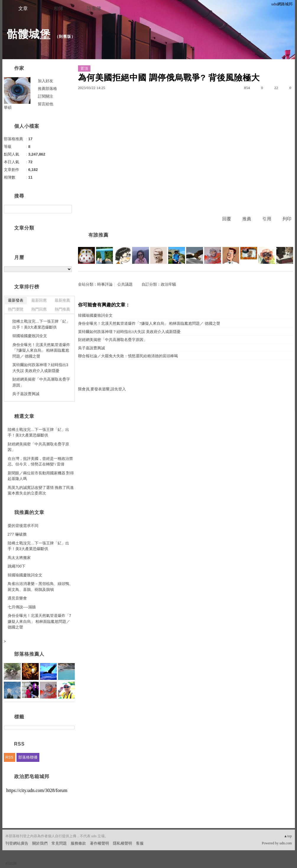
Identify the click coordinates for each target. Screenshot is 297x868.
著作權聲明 (99, 843)
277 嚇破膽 (17, 534)
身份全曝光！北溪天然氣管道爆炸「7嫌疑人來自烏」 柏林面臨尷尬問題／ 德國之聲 (149, 323)
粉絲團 (11, 863)
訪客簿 (94, 8)
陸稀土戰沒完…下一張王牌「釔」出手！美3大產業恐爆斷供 (41, 324)
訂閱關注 (46, 96)
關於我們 (40, 843)
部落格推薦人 (29, 654)
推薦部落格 (47, 89)
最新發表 (16, 300)
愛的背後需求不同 (23, 526)
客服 (140, 843)
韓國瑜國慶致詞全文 (95, 315)
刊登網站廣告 (17, 843)
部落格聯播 (28, 757)
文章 (23, 8)
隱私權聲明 (122, 843)
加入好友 (46, 81)
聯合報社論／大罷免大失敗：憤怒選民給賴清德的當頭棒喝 (128, 356)
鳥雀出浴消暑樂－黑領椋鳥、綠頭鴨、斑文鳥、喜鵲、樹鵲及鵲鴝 (40, 587)
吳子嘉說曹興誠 (91, 348)
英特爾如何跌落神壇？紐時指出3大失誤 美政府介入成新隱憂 (129, 332)
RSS (10, 757)
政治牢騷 (168, 284)
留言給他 (46, 104)
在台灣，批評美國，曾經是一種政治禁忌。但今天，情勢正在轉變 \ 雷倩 (40, 462)
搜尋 (67, 209)
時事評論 (105, 284)
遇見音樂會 (17, 598)
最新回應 (39, 300)
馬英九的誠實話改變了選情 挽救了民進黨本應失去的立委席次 (41, 490)
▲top (288, 836)
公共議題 (125, 284)
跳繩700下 (17, 566)
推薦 (247, 219)
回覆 (227, 219)
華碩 (8, 108)
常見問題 (59, 843)
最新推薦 (62, 300)
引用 (267, 219)
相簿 (59, 8)
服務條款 (78, 843)
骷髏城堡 (29, 34)
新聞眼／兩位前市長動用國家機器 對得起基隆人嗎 (41, 476)
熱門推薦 (62, 309)
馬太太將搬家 (19, 558)
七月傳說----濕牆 (22, 607)
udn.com (286, 843)
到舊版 (65, 37)
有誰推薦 (98, 235)
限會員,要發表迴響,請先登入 (102, 389)
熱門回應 (39, 309)
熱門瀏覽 (16, 309)
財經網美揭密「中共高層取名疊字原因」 (113, 340)
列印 (287, 219)
